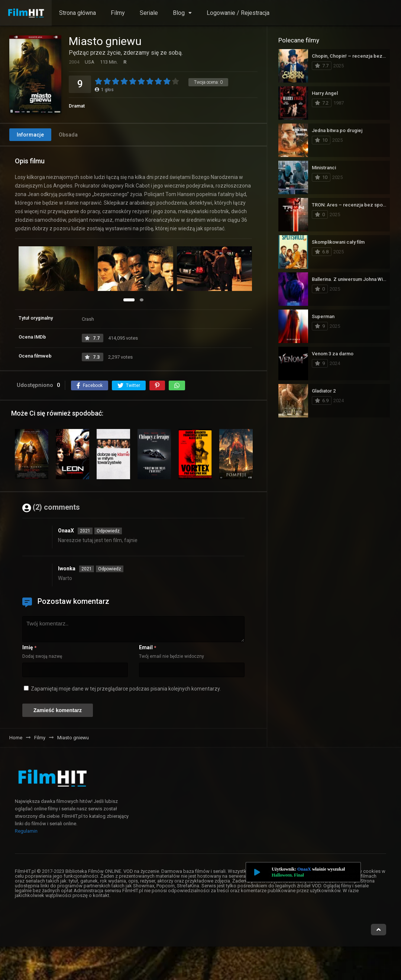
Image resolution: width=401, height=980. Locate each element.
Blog (179, 13)
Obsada (68, 135)
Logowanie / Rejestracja (238, 13)
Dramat (77, 106)
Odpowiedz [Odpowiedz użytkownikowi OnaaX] (108, 531)
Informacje (30, 135)
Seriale (149, 13)
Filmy (118, 13)
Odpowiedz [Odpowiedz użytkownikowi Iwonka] (110, 569)
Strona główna (77, 13)
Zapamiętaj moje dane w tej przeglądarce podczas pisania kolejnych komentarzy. (126, 689)
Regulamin (26, 831)
